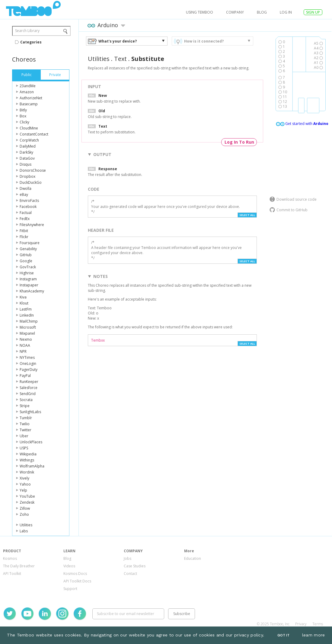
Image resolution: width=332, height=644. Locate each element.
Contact (130, 574)
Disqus (26, 164)
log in (286, 12)
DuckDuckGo (31, 182)
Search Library (27, 31)
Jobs (128, 558)
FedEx (25, 219)
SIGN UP (313, 12)
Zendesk (27, 502)
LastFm (26, 309)
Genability (28, 249)
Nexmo (26, 339)
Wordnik (27, 472)
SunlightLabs (30, 412)
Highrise (27, 273)
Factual (26, 213)
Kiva (23, 297)
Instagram (28, 279)
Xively (24, 478)
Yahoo (25, 484)
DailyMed (28, 146)
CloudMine (29, 128)
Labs (24, 531)
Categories (31, 42)
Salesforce (29, 388)
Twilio (25, 424)
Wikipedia (28, 454)
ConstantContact (34, 134)
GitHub (26, 255)
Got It (283, 635)
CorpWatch (29, 140)
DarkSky (26, 152)
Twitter (26, 430)
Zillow (25, 508)
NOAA (25, 345)
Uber (24, 436)
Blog (262, 12)
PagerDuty (29, 370)
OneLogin (28, 363)
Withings (27, 460)
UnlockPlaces (31, 442)
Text (120, 59)
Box (23, 116)
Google (26, 261)
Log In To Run (239, 142)
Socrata (26, 400)
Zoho (24, 514)
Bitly (23, 110)
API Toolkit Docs (77, 581)
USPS (24, 448)
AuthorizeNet (31, 98)
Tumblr (26, 418)
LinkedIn (27, 315)
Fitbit (24, 231)
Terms (318, 624)
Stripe (25, 406)
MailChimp (29, 321)
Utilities (26, 525)
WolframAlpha (32, 466)
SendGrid (28, 394)
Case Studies (135, 566)
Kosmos (10, 558)
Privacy (301, 624)
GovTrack (28, 267)
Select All (247, 215)
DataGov (27, 158)
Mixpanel (27, 333)
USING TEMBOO (200, 12)
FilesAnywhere (32, 225)
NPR (23, 351)
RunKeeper (29, 382)
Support (70, 589)
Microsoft (28, 327)
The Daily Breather (19, 566)
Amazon (27, 92)
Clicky (24, 122)
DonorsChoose (33, 170)
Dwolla (26, 188)
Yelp (23, 490)
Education (193, 558)
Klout (24, 303)
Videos (69, 566)
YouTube (27, 496)
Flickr (24, 237)
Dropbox (27, 176)
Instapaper (29, 285)
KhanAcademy (32, 291)
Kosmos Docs (75, 574)
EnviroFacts (29, 201)
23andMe (28, 86)
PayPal (25, 376)
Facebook (28, 207)
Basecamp (29, 104)
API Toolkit (12, 574)
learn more (314, 635)
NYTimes (27, 357)
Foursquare (30, 243)
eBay (24, 194)
